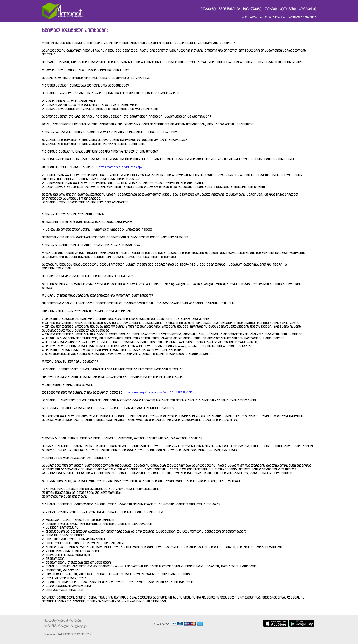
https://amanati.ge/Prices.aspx (121, 167)
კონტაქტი (307, 9)
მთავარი (208, 9)
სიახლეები (252, 9)
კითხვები (288, 9)
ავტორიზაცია (252, 18)
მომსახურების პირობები (63, 621)
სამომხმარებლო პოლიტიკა (65, 626)
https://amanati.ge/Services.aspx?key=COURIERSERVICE (158, 393)
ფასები (271, 9)
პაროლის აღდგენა (302, 18)
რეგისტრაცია (275, 18)
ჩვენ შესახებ (229, 9)
